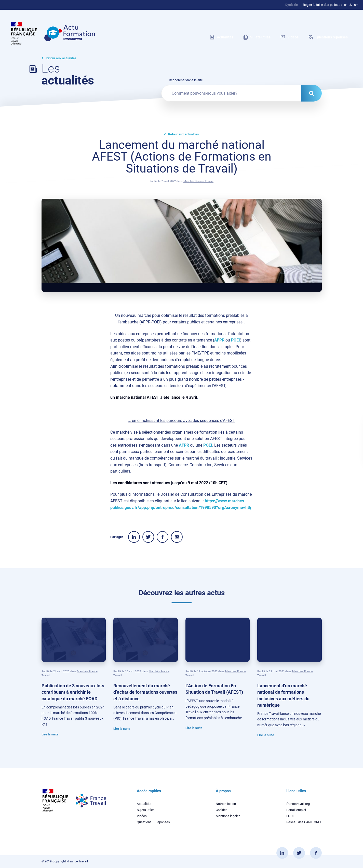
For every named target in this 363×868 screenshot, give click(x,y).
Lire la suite (50, 734)
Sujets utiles (146, 810)
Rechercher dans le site (186, 80)
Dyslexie (292, 5)
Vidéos (142, 816)
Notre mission (226, 804)
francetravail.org (298, 804)
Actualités (144, 804)
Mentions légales (228, 816)
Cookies (222, 810)
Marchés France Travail (198, 181)
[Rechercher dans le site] (312, 93)
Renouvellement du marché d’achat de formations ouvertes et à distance (145, 692)
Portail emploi (296, 810)
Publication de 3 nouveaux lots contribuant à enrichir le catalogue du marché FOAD (73, 692)
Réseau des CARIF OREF (304, 822)
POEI (236, 340)
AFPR (219, 340)
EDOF (290, 816)
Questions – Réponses (153, 822)
